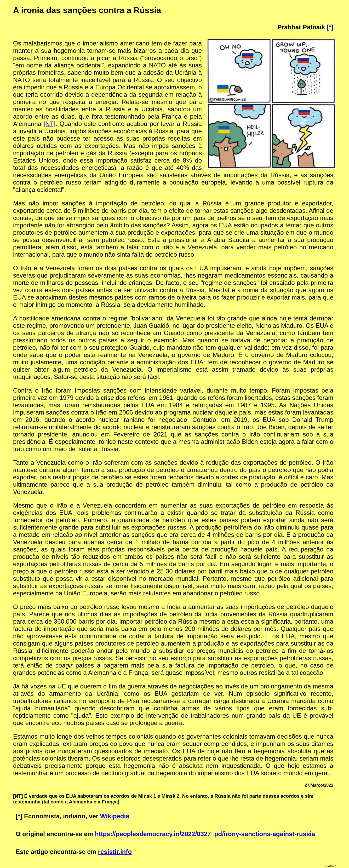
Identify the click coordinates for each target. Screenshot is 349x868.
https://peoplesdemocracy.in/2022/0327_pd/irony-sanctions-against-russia (205, 834)
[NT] (50, 124)
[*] (330, 27)
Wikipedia (115, 816)
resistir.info (115, 852)
